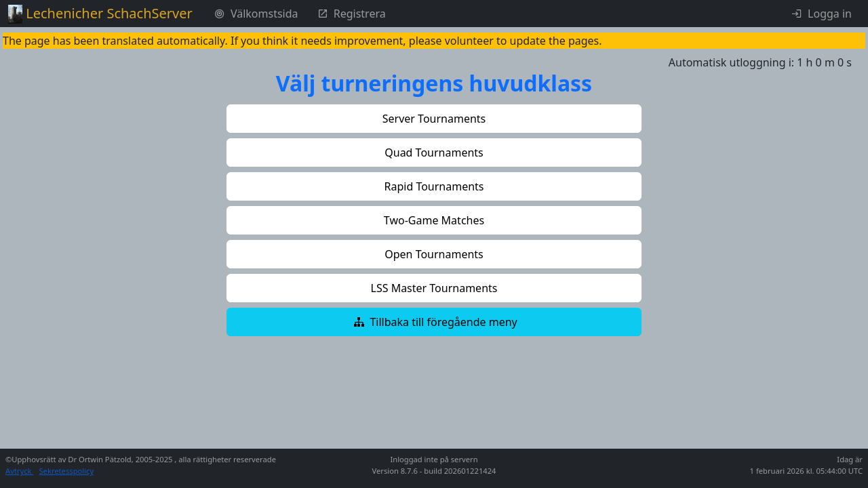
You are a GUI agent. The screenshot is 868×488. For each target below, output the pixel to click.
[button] (434, 119)
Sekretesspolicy (66, 471)
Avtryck (19, 471)
